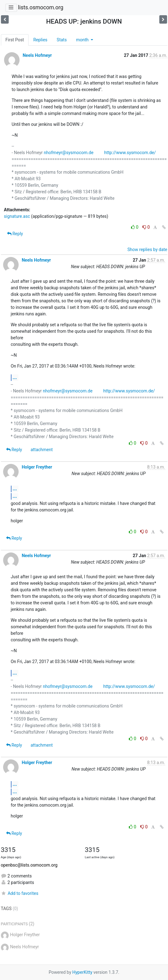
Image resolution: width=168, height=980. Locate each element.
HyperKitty (82, 972)
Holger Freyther (37, 467)
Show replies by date (147, 250)
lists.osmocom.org (41, 7)
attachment (41, 450)
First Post (15, 40)
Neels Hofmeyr (37, 55)
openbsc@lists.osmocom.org (29, 865)
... (15, 377)
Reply (15, 234)
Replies (40, 40)
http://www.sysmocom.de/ (130, 153)
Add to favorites (20, 893)
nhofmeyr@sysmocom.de (69, 153)
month (83, 40)
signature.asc (17, 216)
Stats (62, 40)
